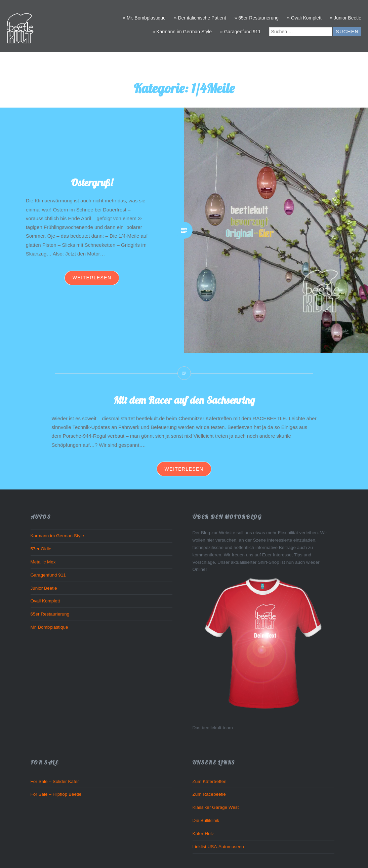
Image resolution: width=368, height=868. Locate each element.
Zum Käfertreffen (210, 781)
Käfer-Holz (203, 834)
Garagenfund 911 (48, 575)
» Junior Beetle (346, 18)
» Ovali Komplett (304, 18)
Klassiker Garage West (216, 807)
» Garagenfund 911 (240, 32)
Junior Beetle (44, 588)
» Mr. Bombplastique (144, 18)
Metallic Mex (43, 562)
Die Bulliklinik (206, 820)
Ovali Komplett (45, 601)
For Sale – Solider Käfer (55, 781)
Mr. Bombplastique (49, 627)
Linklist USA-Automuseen (218, 847)
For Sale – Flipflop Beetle (56, 794)
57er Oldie (41, 549)
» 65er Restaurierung (257, 18)
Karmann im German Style (57, 536)
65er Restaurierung (50, 614)
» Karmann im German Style (182, 32)
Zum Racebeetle (209, 794)
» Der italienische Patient (200, 18)
